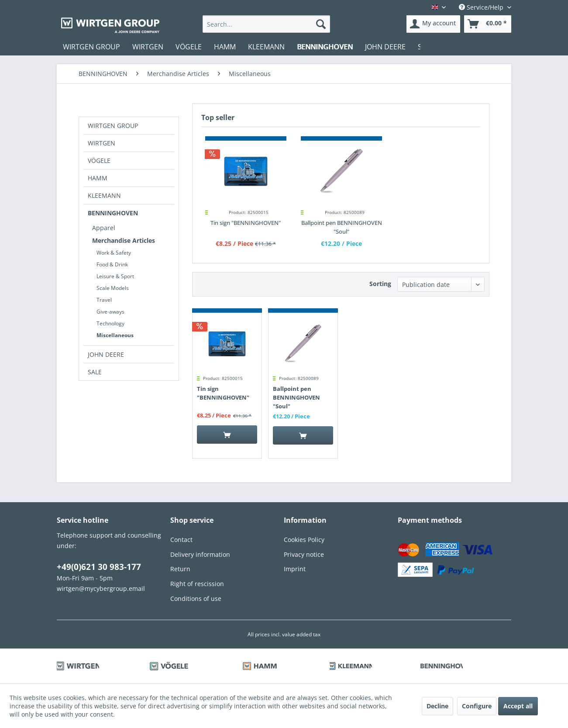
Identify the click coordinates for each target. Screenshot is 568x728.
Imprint (295, 569)
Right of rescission (197, 584)
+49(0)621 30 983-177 (99, 567)
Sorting (380, 284)
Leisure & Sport (115, 276)
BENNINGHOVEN (113, 213)
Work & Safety (114, 253)
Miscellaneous (115, 335)
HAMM (98, 178)
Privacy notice (304, 554)
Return (180, 569)
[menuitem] (266, 24)
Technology (110, 323)
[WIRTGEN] (148, 47)
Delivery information (200, 554)
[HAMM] (225, 47)
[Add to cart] (227, 435)
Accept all (518, 706)
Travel (104, 300)
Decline (437, 706)
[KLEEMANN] (266, 47)
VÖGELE (99, 160)
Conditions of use (196, 599)
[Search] (321, 24)
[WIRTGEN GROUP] (91, 47)
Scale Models (113, 288)
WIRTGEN (102, 143)
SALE (95, 372)
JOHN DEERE (106, 354)
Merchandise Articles (124, 240)
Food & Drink (112, 264)
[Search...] (266, 24)
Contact (181, 540)
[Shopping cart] (488, 24)
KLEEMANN (104, 195)
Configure (477, 706)
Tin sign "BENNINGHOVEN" (246, 223)
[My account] (433, 24)
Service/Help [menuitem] (482, 7)
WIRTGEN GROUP (113, 126)
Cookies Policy (304, 540)
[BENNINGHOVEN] (325, 47)
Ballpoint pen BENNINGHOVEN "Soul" (342, 227)
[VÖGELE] (189, 47)
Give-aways (110, 312)
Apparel (104, 228)
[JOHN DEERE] (385, 47)
